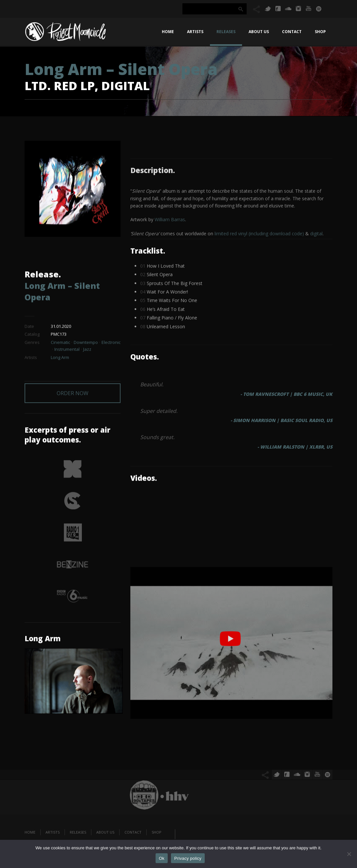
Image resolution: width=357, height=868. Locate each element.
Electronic (111, 347)
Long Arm (60, 362)
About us (259, 32)
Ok (162, 858)
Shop (320, 32)
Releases (226, 32)
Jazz (87, 354)
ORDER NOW (73, 385)
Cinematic (60, 347)
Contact (292, 32)
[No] (349, 854)
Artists (195, 32)
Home (168, 32)
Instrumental (67, 354)
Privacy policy (188, 858)
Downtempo (86, 347)
